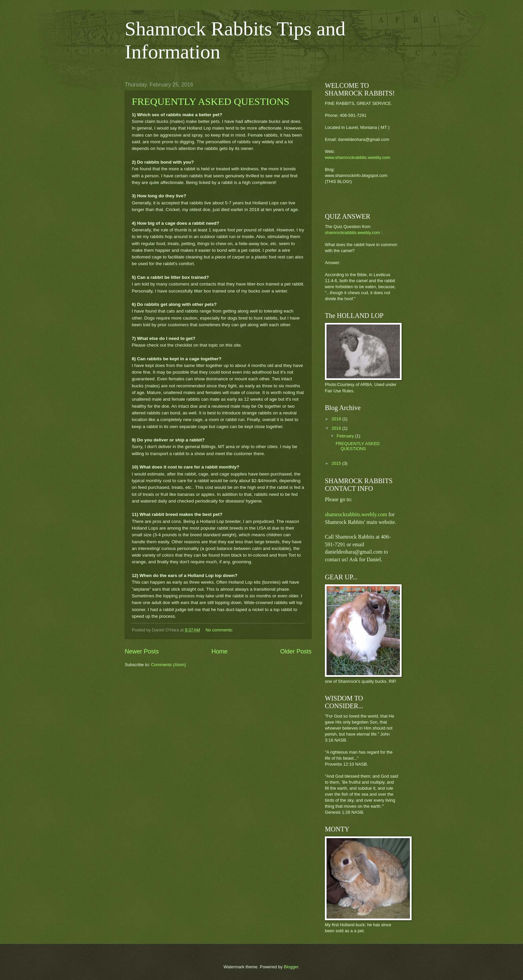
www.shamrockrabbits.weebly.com (358, 157)
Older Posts (296, 651)
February (346, 436)
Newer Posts (142, 651)
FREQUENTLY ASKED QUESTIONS (211, 101)
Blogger (291, 967)
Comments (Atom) (168, 665)
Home (219, 651)
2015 (337, 463)
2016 (337, 428)
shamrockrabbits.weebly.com (352, 233)
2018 (337, 419)
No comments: (220, 630)
